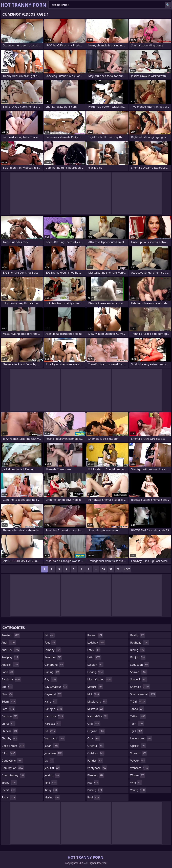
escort (9, 790)
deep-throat (13, 746)
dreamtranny (13, 775)
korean (95, 635)
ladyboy (96, 643)
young (138, 790)
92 (118, 569)
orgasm (96, 731)
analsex (10, 665)
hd (50, 731)
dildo (9, 753)
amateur (11, 635)
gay (51, 679)
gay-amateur (56, 687)
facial (9, 797)
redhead (140, 643)
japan (52, 746)
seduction (140, 665)
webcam (140, 768)
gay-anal (53, 694)
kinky (51, 790)
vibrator (139, 753)
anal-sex (11, 650)
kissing (52, 797)
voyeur (138, 761)
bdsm (9, 702)
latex (94, 650)
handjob (54, 709)
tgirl (137, 731)
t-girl (138, 702)
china (8, 724)
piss (93, 783)
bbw (7, 694)
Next (127, 569)
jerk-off (52, 768)
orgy (94, 738)
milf (93, 694)
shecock (139, 679)
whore (138, 775)
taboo (137, 709)
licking (95, 672)
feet (50, 643)
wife (136, 783)
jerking (52, 775)
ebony (9, 783)
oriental (96, 746)
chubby (9, 738)
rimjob (138, 657)
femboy (53, 650)
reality (138, 635)
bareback (11, 679)
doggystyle (12, 761)
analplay (10, 657)
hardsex (53, 724)
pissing (95, 790)
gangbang (54, 665)
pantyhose (97, 768)
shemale (140, 687)
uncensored (141, 738)
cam (8, 709)
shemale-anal (143, 694)
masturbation (100, 679)
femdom (53, 657)
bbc (7, 687)
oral (94, 724)
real (94, 797)
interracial (55, 738)
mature (95, 687)
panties (95, 761)
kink (51, 783)
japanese (54, 753)
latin (94, 657)
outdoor (96, 753)
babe (8, 672)
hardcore (54, 716)
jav (49, 761)
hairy (51, 702)
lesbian (95, 665)
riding (138, 650)
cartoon (10, 716)
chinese (10, 731)
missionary (97, 702)
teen (137, 724)
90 (103, 569)
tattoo (138, 716)
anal (9, 643)
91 (111, 569)
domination (13, 768)
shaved (139, 672)
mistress (96, 709)
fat (50, 635)
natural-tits (98, 716)
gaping (52, 672)
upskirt (138, 746)
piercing (96, 775)
